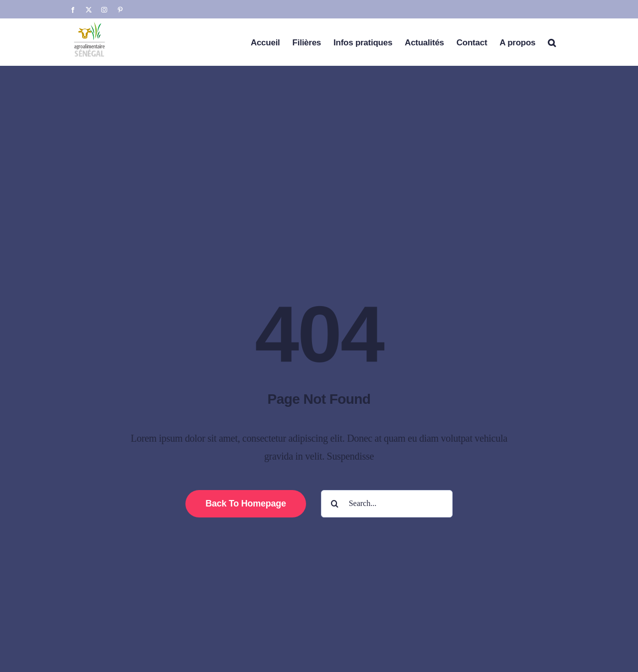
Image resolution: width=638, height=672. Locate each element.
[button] (552, 42)
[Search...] (387, 504)
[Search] (335, 504)
